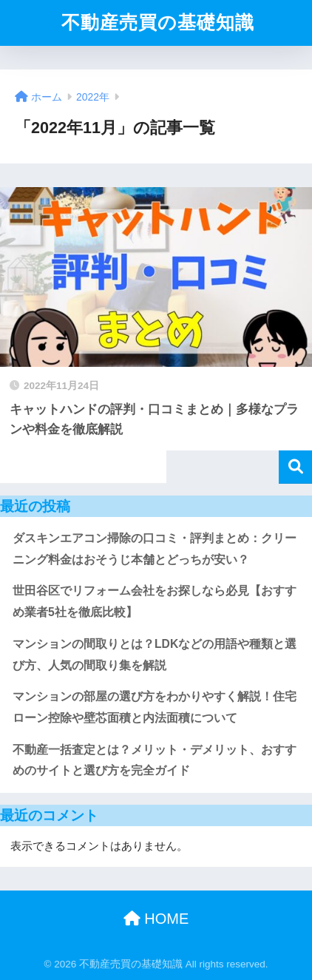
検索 (295, 467)
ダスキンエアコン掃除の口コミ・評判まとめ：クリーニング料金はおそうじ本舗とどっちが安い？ (155, 549)
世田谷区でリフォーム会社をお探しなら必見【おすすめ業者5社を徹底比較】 (155, 601)
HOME (156, 919)
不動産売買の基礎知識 (158, 22)
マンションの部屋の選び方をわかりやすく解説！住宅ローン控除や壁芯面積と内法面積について (155, 707)
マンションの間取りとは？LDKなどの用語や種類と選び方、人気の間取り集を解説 (155, 655)
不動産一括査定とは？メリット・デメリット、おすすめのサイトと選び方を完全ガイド (155, 760)
